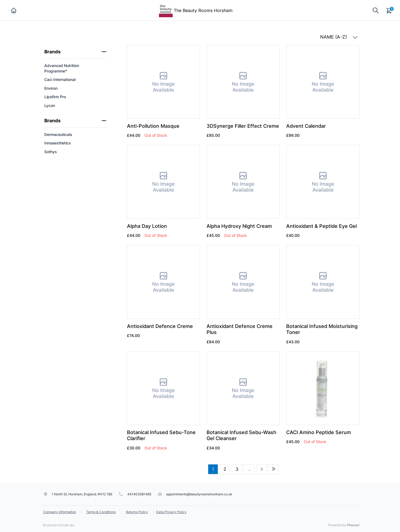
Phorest (353, 525)
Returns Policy (137, 512)
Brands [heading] (75, 52)
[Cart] (389, 10)
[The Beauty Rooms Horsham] (166, 10)
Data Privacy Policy (171, 512)
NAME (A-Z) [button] (339, 37)
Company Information (60, 512)
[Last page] (273, 469)
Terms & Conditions (101, 512)
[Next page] (262, 469)
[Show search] (376, 10)
